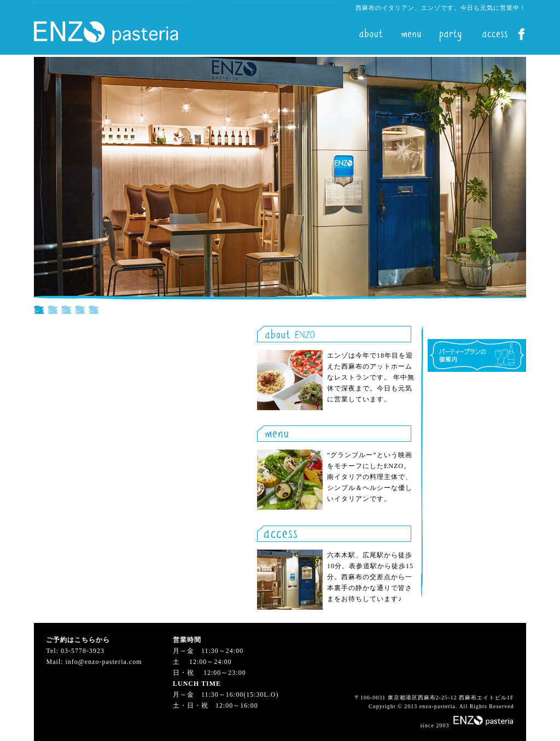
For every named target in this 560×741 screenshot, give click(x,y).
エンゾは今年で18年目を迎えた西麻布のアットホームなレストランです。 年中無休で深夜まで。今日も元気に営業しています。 (371, 377)
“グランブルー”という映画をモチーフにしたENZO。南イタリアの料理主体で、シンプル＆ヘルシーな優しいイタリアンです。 (370, 477)
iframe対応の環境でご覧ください (280, 185)
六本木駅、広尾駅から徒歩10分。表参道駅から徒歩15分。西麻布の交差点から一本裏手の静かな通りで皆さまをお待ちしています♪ (370, 577)
